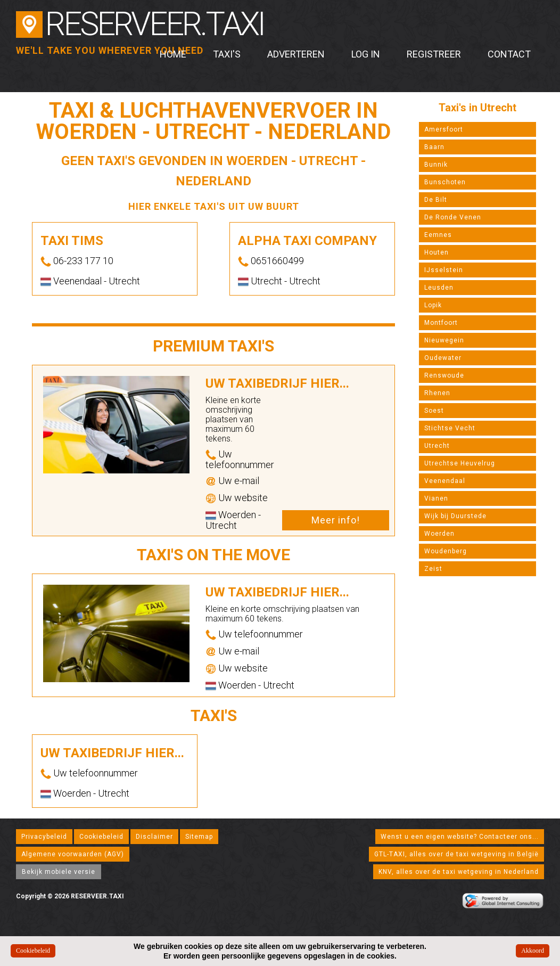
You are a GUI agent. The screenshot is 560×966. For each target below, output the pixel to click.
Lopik (433, 305)
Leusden (439, 288)
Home (173, 54)
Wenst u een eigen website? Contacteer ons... (460, 837)
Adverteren (296, 54)
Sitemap (199, 837)
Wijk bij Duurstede (455, 516)
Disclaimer (154, 837)
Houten (437, 252)
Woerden (439, 534)
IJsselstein (444, 270)
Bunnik (436, 165)
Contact (509, 54)
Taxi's (227, 54)
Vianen (436, 498)
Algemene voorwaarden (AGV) (73, 854)
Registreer (434, 54)
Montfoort (441, 323)
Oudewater (443, 358)
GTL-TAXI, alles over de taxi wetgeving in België (456, 854)
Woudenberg (446, 551)
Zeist (433, 569)
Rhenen (437, 393)
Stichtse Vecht (450, 428)
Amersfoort (444, 129)
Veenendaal (445, 481)
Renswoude (444, 375)
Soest (434, 411)
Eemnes (438, 235)
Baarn (434, 147)
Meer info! (336, 520)
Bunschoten (445, 182)
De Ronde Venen (453, 217)
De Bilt (436, 200)
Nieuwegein (444, 340)
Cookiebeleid (101, 837)
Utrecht (437, 446)
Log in (366, 54)
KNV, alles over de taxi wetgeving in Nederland (459, 872)
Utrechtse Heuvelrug (460, 463)
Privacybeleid (44, 837)
